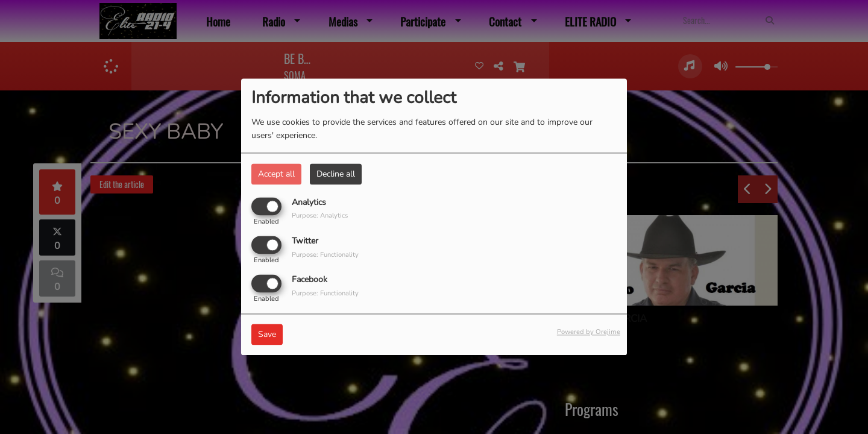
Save (267, 335)
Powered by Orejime (589, 332)
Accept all (276, 174)
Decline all (336, 174)
